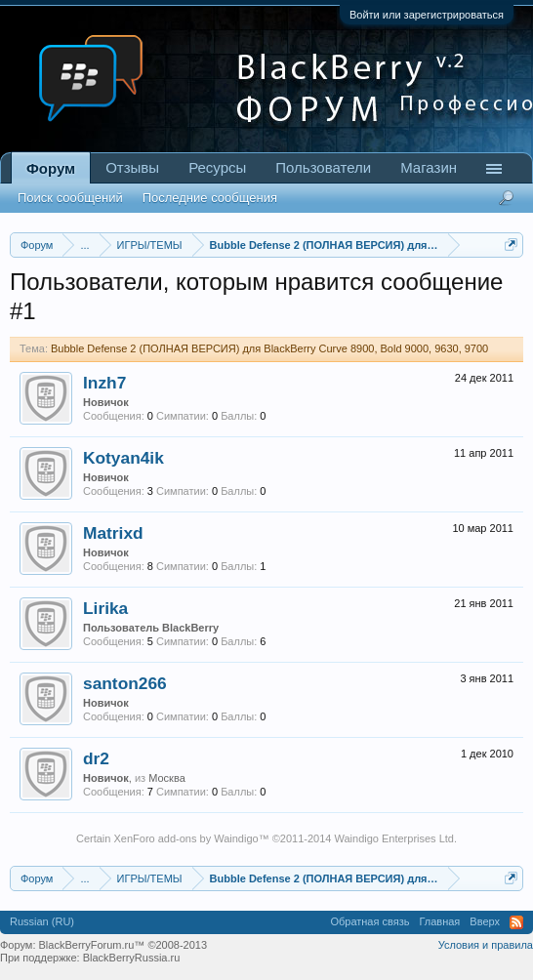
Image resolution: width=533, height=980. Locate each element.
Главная (439, 921)
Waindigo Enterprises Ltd (394, 838)
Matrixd (113, 533)
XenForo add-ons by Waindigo (185, 838)
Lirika (105, 608)
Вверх (485, 921)
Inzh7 (104, 383)
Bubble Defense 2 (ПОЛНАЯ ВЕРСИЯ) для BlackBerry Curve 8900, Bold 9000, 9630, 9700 (269, 348)
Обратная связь (369, 921)
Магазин (429, 167)
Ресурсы (217, 167)
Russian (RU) (42, 921)
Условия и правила (486, 945)
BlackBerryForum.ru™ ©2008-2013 (123, 945)
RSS (516, 922)
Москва (167, 778)
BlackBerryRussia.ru (132, 958)
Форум (51, 168)
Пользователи (323, 167)
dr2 (96, 758)
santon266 (125, 683)
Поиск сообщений (70, 198)
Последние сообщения (210, 198)
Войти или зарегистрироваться (427, 15)
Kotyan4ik (123, 458)
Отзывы (132, 167)
